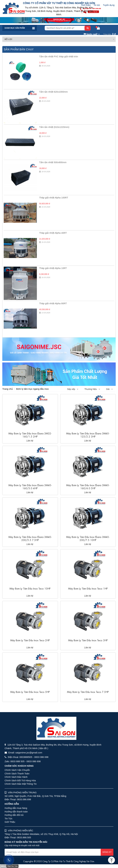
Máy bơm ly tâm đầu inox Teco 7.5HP (88, 692)
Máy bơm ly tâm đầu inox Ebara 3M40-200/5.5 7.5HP (30, 538)
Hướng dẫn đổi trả (14, 815)
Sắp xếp (73, 389)
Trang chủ (8, 389)
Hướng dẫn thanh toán (16, 812)
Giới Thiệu (10, 822)
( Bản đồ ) (43, 748)
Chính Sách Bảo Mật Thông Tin (21, 784)
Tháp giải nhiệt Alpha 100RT (54, 198)
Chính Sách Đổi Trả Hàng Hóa (20, 780)
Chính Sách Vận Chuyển (17, 770)
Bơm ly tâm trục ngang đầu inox (32, 389)
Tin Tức (9, 818)
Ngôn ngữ (90, 34)
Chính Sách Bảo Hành (16, 777)
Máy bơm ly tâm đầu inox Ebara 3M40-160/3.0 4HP (30, 487)
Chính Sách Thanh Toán (17, 773)
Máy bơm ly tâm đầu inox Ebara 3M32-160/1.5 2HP (30, 435)
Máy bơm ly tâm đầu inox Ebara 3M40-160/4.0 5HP (88, 487)
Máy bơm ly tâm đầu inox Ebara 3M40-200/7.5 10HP (88, 538)
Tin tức (97, 5)
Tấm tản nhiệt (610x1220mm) (54, 127)
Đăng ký (107, 852)
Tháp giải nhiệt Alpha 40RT (53, 233)
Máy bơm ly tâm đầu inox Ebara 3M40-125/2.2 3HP (88, 435)
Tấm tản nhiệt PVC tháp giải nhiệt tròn (59, 56)
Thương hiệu (92, 389)
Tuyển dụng (109, 5)
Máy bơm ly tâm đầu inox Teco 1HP (88, 588)
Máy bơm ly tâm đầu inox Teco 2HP (30, 640)
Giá (109, 389)
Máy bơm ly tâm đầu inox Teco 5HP (30, 692)
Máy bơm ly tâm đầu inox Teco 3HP (88, 640)
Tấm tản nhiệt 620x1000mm (53, 92)
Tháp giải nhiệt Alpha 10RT (53, 268)
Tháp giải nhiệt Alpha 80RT (53, 303)
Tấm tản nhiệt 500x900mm (53, 162)
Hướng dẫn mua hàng (16, 808)
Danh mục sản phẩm (15, 28)
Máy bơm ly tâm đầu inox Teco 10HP (30, 588)
